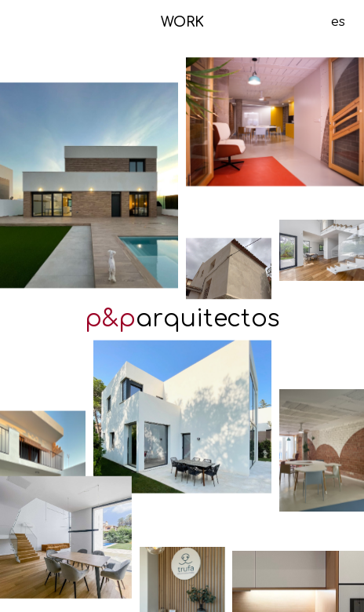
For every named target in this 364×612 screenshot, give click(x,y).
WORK (182, 23)
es (338, 22)
